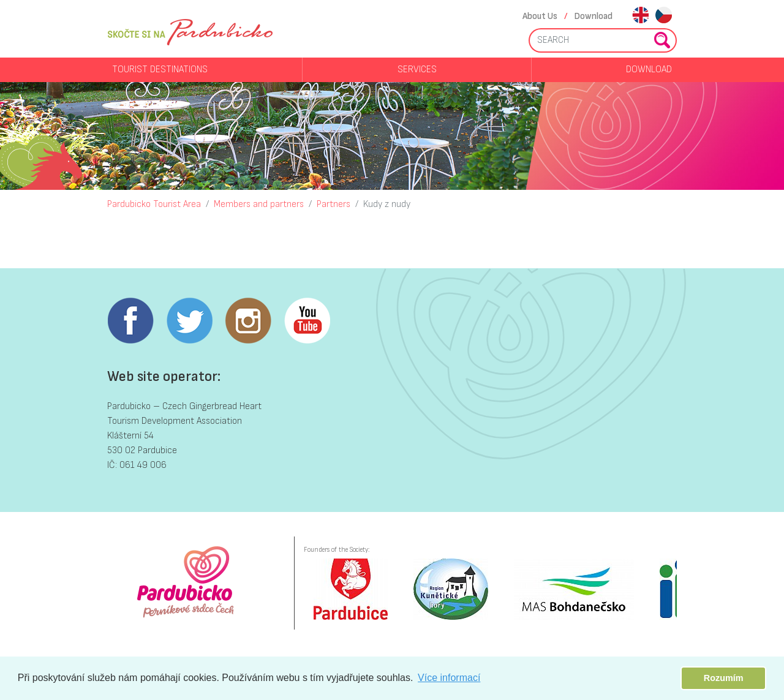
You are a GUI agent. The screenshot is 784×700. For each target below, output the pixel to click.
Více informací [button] (449, 678)
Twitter (189, 321)
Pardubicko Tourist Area (154, 204)
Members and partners (259, 204)
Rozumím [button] (724, 678)
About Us (540, 16)
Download (594, 16)
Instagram (248, 321)
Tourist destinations (160, 70)
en (640, 16)
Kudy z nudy (387, 204)
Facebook (130, 321)
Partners (334, 204)
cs (664, 16)
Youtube (307, 321)
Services (417, 70)
